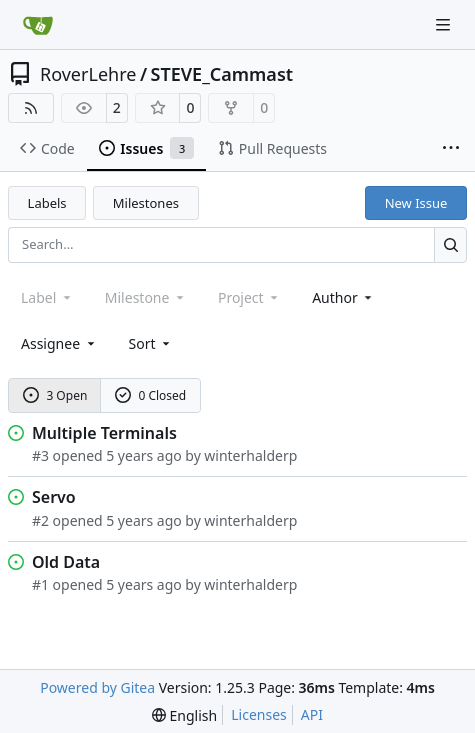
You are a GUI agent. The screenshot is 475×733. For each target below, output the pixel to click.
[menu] (151, 343)
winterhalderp (250, 455)
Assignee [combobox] (59, 343)
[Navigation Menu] (445, 24)
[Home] (38, 25)
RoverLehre (88, 74)
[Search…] (450, 244)
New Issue (416, 203)
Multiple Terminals (104, 433)
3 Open (55, 395)
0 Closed (151, 395)
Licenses (259, 714)
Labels (47, 203)
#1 (40, 584)
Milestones (146, 203)
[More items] (451, 149)
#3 (40, 455)
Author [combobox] (343, 297)
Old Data (66, 562)
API (312, 714)
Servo (54, 497)
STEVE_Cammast (222, 74)
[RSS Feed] (31, 108)
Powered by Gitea (97, 687)
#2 (40, 520)
